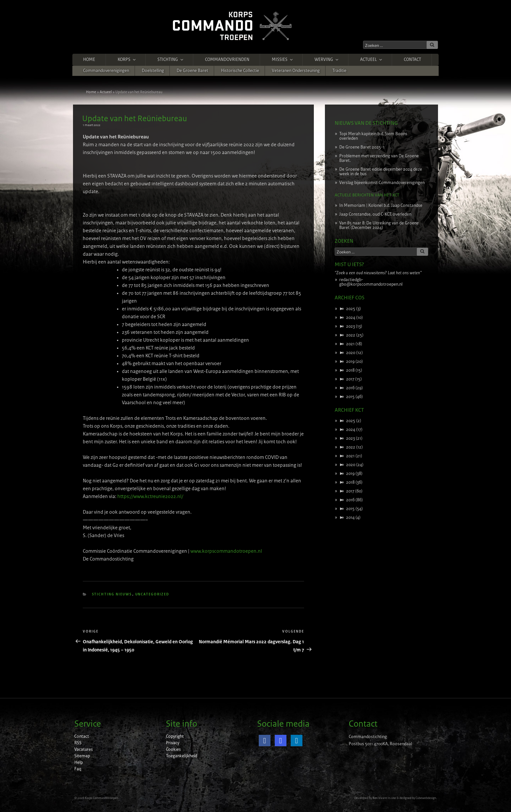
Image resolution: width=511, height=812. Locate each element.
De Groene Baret (192, 71)
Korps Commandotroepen (101, 798)
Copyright (175, 736)
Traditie (339, 71)
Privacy (173, 743)
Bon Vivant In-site (384, 798)
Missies (283, 60)
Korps (127, 60)
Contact (412, 60)
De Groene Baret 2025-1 (362, 147)
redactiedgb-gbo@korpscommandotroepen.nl (371, 282)
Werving (327, 60)
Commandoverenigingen (106, 71)
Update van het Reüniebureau (135, 119)
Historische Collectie (240, 71)
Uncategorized (152, 594)
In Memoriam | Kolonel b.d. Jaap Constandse (381, 206)
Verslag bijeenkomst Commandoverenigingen (382, 183)
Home (89, 60)
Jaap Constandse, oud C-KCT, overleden (375, 214)
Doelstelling (153, 71)
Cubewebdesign (426, 798)
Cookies (173, 749)
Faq (78, 769)
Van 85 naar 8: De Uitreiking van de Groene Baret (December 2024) (379, 225)
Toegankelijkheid (182, 756)
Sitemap (82, 756)
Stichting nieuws (112, 594)
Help (79, 762)
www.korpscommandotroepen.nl (226, 551)
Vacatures (84, 749)
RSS (78, 743)
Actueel (372, 60)
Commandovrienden (227, 60)
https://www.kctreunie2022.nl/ (150, 496)
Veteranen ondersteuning (296, 71)
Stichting (171, 60)
